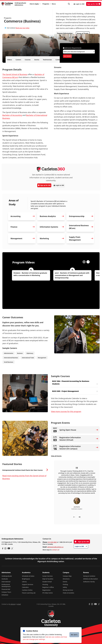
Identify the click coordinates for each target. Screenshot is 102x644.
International (6, 582)
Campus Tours (6, 592)
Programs (47, 4)
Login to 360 (80, 4)
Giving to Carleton (89, 576)
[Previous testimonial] (74, 517)
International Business (11, 358)
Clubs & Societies (68, 593)
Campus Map (67, 576)
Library (24, 582)
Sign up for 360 (94, 4)
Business (20, 353)
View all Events (56, 456)
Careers (18, 60)
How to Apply (35, 4)
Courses (28, 60)
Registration (47, 590)
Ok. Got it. (74, 635)
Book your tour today (23, 28)
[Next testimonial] (79, 517)
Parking (65, 584)
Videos (10, 60)
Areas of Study (83, 33)
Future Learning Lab (29, 593)
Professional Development (6, 585)
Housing (45, 584)
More (54, 4)
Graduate (5, 579)
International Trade (28, 358)
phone (13, 604)
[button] (70, 4)
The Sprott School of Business (15, 74)
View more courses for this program (66, 411)
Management (42, 358)
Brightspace (26, 579)
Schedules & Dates (28, 576)
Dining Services (68, 590)
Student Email (47, 582)
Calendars (25, 587)
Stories (37, 60)
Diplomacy (30, 353)
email (19, 604)
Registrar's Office (48, 587)
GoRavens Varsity (89, 582)
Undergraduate (7, 576)
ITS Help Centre (48, 593)
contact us (55, 550)
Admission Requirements (72, 48)
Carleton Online (27, 590)
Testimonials (47, 60)
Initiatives (5, 595)
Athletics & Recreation (90, 579)
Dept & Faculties (48, 579)
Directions (66, 579)
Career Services (48, 576)
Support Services (28, 584)
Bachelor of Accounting (12, 115)
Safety (65, 587)
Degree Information (65, 33)
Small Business (9, 362)
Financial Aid (6, 589)
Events (65, 582)
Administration (9, 353)
